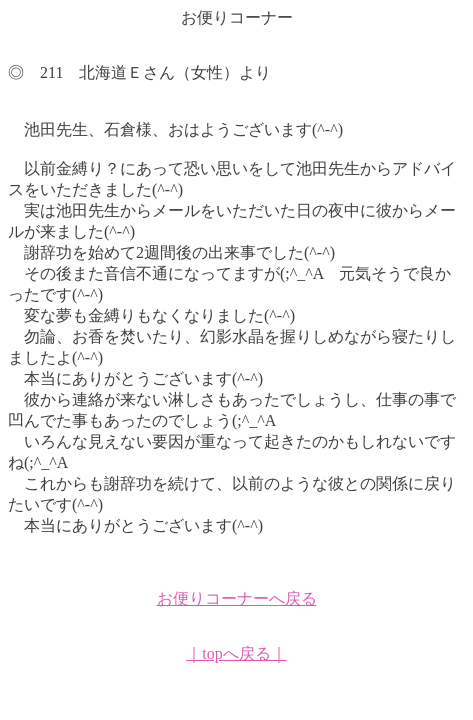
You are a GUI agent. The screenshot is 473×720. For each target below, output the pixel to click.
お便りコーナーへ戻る (237, 598)
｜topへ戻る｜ (236, 653)
